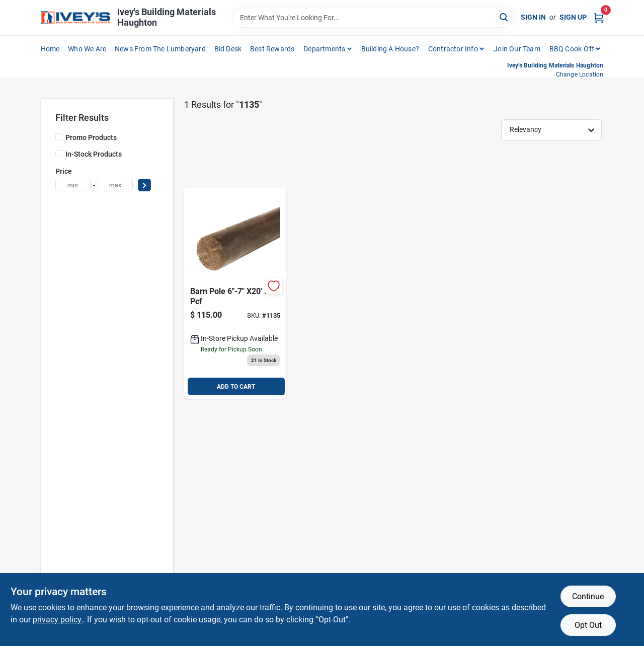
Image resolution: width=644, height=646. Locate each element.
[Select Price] (144, 185)
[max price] (115, 185)
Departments (324, 49)
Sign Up (573, 17)
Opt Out (588, 625)
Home (50, 49)
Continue (588, 596)
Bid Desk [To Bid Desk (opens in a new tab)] (228, 49)
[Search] (504, 17)
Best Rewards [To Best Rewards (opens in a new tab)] (272, 49)
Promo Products (91, 137)
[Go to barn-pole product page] (235, 293)
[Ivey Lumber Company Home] (75, 18)
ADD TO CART (236, 387)
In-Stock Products (94, 154)
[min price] (73, 185)
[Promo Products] (59, 137)
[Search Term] (373, 18)
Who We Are (87, 49)
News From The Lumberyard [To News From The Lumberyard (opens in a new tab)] (160, 49)
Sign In (533, 17)
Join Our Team (517, 49)
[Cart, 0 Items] (599, 17)
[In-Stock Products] (59, 154)
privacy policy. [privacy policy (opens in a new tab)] (58, 620)
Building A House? (390, 49)
